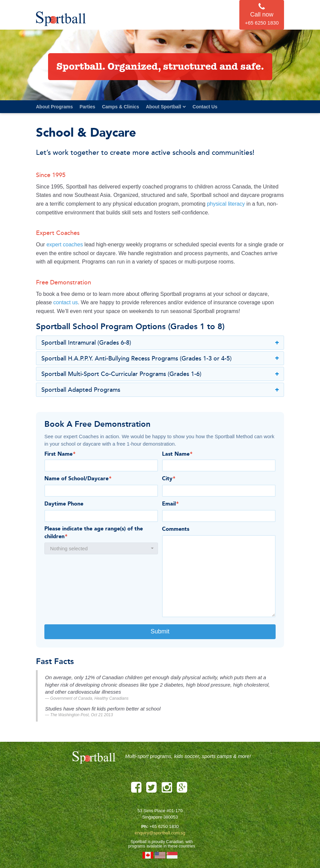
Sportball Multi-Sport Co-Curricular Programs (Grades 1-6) (160, 374)
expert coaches (65, 245)
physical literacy (226, 204)
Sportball (61, 19)
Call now (262, 15)
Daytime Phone (64, 504)
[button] (101, 548)
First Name (60, 454)
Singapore (172, 855)
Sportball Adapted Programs (160, 390)
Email (170, 504)
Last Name (177, 454)
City (169, 479)
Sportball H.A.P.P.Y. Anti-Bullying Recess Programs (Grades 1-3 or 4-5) (160, 359)
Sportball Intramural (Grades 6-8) (160, 343)
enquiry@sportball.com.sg (160, 833)
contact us (66, 302)
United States (160, 855)
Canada (148, 855)
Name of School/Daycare (78, 479)
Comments (176, 529)
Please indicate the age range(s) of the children (94, 533)
